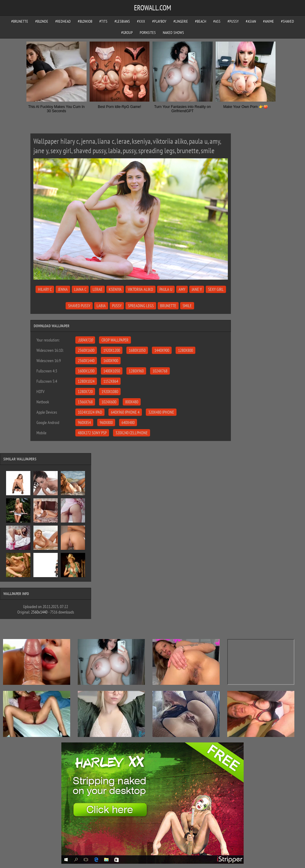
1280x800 (185, 350)
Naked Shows (173, 33)
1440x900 (162, 350)
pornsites (148, 33)
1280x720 (85, 392)
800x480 (132, 402)
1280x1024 (86, 381)
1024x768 (160, 371)
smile (187, 306)
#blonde (42, 21)
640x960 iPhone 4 (125, 412)
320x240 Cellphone (132, 433)
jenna (63, 289)
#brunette (20, 21)
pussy (117, 306)
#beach (201, 21)
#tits (103, 21)
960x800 (106, 422)
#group (127, 33)
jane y (197, 289)
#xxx (141, 21)
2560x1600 (86, 350)
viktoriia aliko (141, 289)
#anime (269, 21)
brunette (168, 306)
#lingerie (181, 21)
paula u (166, 289)
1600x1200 (86, 371)
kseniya (115, 289)
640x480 (128, 422)
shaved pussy (79, 306)
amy (182, 289)
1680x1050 (137, 350)
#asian (251, 21)
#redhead (63, 21)
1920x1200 (112, 350)
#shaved (288, 21)
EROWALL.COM (152, 8)
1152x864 (111, 381)
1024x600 (109, 402)
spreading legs (141, 306)
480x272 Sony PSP (92, 433)
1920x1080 (110, 392)
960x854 (84, 422)
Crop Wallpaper (115, 340)
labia (101, 306)
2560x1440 (86, 361)
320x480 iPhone (161, 412)
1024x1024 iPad (90, 412)
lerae (98, 289)
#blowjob (85, 21)
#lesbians (122, 21)
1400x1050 (112, 371)
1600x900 (111, 361)
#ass (217, 21)
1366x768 (85, 402)
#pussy (233, 21)
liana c (80, 289)
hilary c (45, 289)
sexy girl (216, 289)
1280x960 (136, 371)
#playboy (159, 21)
